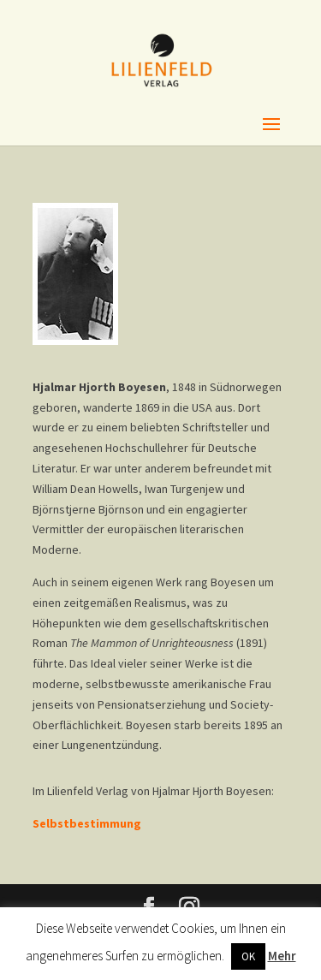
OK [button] (248, 956)
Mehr (282, 956)
